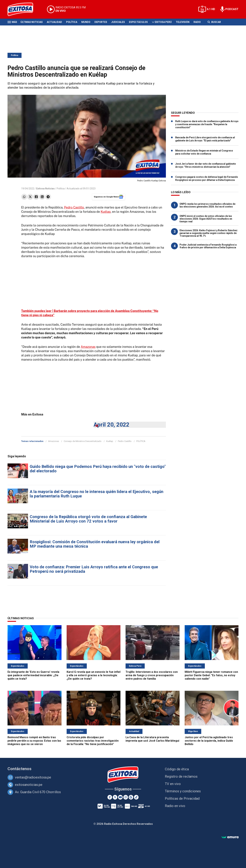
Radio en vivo (175, 806)
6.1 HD (211, 9)
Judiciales (118, 22)
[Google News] (131, 797)
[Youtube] (120, 797)
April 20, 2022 (111, 425)
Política (72, 22)
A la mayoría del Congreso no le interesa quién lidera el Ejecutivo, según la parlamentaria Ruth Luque (97, 494)
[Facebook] (110, 797)
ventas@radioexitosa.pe (33, 777)
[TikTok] (136, 797)
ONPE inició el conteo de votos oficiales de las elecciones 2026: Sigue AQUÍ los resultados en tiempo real (206, 219)
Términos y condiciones (183, 791)
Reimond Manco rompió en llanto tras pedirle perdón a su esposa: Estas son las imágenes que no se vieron (34, 741)
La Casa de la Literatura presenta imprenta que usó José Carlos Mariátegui (152, 739)
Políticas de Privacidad (182, 798)
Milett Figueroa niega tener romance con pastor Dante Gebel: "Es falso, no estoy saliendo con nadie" (211, 675)
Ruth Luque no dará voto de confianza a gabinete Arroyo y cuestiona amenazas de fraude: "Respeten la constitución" (207, 124)
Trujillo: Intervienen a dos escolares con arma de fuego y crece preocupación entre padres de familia (152, 675)
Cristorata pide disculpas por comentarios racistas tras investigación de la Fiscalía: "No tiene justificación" (93, 741)
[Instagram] (126, 797)
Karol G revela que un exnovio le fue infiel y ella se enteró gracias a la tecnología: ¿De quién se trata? (94, 675)
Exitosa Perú (163, 22)
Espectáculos (138, 22)
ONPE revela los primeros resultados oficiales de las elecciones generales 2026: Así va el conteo (207, 205)
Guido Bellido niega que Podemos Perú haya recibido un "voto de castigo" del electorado (98, 469)
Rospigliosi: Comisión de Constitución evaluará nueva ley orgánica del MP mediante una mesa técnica (95, 544)
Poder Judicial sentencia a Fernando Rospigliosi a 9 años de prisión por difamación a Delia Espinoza (208, 246)
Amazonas (88, 347)
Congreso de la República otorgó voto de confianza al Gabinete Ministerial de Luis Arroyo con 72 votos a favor (88, 519)
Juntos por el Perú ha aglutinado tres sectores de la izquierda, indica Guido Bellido (209, 741)
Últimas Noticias (32, 22)
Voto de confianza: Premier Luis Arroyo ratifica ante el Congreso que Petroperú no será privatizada (94, 569)
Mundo (86, 22)
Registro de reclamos (181, 776)
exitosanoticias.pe (29, 785)
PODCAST (232, 9)
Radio (197, 22)
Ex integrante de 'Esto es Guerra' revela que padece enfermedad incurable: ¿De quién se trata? (33, 675)
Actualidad (54, 22)
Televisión (183, 22)
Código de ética (177, 769)
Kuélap (106, 212)
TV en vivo (173, 784)
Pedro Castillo (74, 207)
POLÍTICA (141, 441)
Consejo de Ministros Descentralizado (83, 441)
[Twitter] (115, 797)
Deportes (101, 22)
